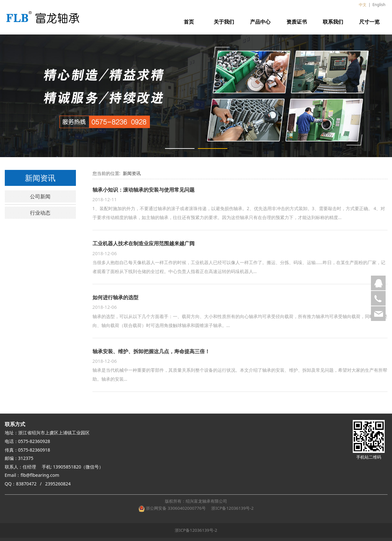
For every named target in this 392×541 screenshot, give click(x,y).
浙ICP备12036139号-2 (232, 508)
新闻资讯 (132, 173)
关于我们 (224, 22)
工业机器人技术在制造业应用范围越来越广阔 (144, 243)
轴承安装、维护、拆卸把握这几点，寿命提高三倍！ (151, 351)
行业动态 (40, 213)
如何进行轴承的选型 (115, 297)
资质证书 (297, 22)
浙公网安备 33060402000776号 (172, 508)
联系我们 (333, 22)
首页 (189, 22)
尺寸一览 (369, 22)
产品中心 (260, 22)
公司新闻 (40, 196)
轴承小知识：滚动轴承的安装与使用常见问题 (144, 190)
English (379, 5)
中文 (363, 5)
